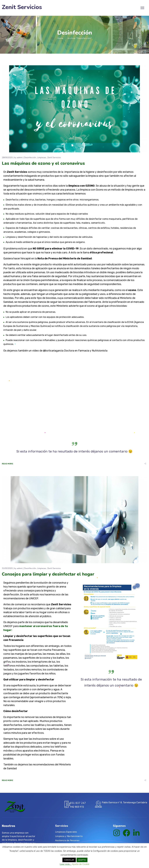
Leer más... (66, 864)
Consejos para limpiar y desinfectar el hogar (48, 574)
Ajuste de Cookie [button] (81, 864)
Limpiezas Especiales (66, 832)
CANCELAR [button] (69, 860)
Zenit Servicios (22, 7)
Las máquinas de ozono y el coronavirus (43, 163)
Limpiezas (42, 158)
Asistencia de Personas (67, 840)
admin (20, 158)
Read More (7, 464)
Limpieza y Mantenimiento (69, 836)
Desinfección (30, 158)
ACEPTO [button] (82, 860)
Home (60, 38)
